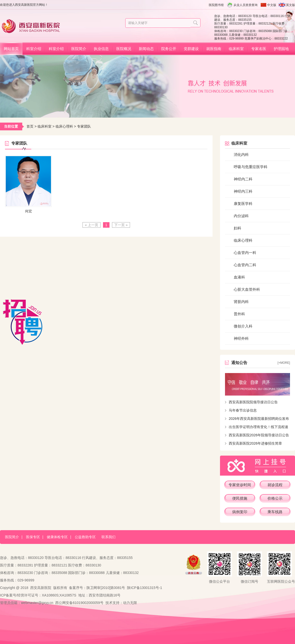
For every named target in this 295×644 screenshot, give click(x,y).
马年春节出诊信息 (243, 410)
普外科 (239, 314)
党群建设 (191, 49)
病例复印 (240, 512)
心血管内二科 (245, 265)
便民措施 (240, 498)
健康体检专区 (57, 537)
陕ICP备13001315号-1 (144, 588)
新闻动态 (146, 49)
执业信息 (101, 49)
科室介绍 (34, 49)
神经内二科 (243, 179)
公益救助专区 (85, 537)
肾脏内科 (241, 302)
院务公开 (169, 49)
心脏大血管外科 (247, 289)
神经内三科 (243, 191)
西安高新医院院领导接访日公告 (253, 402)
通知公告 (239, 363)
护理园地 (281, 49)
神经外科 (241, 338)
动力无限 (130, 603)
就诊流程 (275, 485)
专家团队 (84, 126)
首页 (30, 126)
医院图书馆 (216, 5)
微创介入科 (243, 326)
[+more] (284, 363)
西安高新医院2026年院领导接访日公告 (259, 435)
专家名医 (259, 49)
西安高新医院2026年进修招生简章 (255, 443)
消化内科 (241, 154)
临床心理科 (64, 126)
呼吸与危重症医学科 (251, 167)
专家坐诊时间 (240, 485)
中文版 (272, 5)
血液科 (239, 277)
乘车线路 (275, 512)
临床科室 (236, 49)
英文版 (290, 5)
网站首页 (11, 49)
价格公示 (275, 498)
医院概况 (124, 49)
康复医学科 (243, 204)
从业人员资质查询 (245, 5)
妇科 (237, 228)
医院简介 (79, 49)
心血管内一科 (245, 253)
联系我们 (108, 537)
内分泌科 (241, 216)
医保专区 (33, 537)
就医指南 (214, 49)
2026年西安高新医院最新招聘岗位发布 (259, 419)
